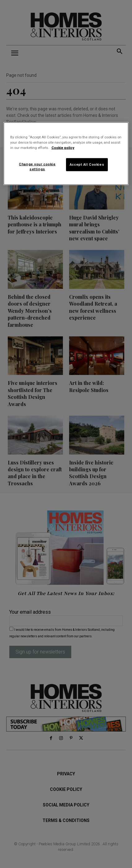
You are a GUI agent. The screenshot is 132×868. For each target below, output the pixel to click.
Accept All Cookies (87, 164)
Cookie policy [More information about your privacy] (63, 148)
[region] (66, 153)
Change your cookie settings (37, 167)
